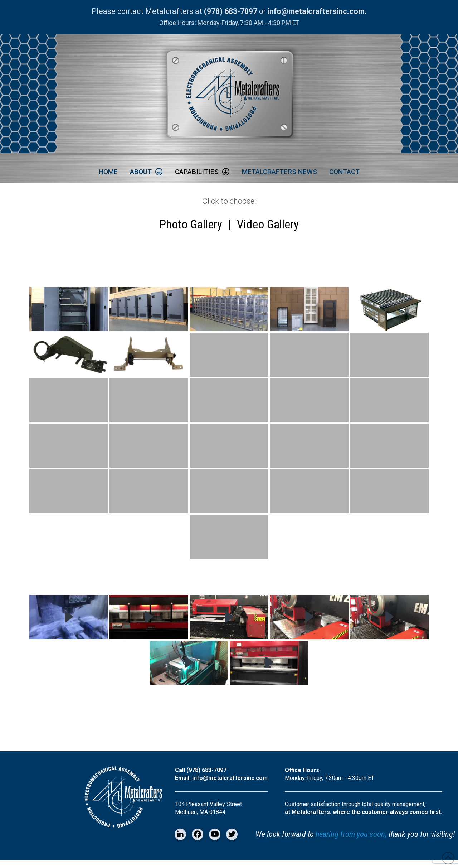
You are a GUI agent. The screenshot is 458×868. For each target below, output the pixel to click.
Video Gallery (268, 228)
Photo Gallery (191, 228)
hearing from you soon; (351, 842)
